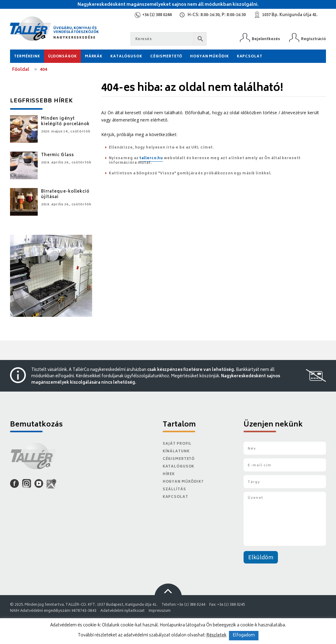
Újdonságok (62, 57)
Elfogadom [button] (244, 636)
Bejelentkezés (266, 39)
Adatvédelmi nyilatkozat (123, 611)
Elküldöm (261, 558)
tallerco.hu (151, 158)
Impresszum (160, 611)
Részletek (216, 635)
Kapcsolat (250, 57)
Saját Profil (177, 444)
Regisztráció (313, 39)
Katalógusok (126, 57)
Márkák (94, 57)
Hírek (169, 474)
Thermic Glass (57, 155)
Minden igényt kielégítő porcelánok (65, 122)
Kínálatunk (176, 452)
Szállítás (174, 490)
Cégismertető (166, 57)
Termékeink (27, 57)
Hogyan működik (209, 57)
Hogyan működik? (183, 482)
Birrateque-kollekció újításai (65, 195)
